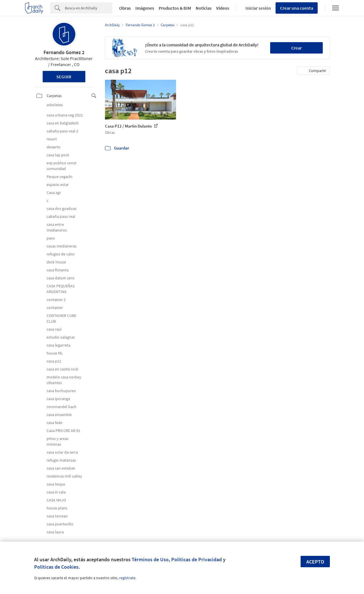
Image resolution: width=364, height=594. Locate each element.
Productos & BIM (175, 8)
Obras (125, 8)
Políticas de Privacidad (197, 559)
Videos (223, 8)
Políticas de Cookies (56, 567)
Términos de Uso (150, 559)
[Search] (89, 8)
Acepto (315, 562)
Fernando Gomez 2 (64, 52)
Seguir (64, 77)
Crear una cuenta (297, 8)
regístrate (127, 578)
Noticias (204, 8)
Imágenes (145, 8)
